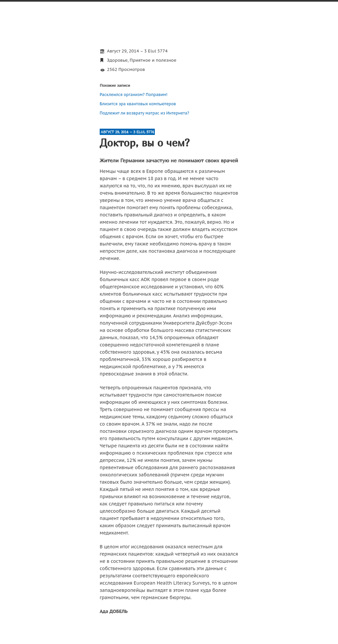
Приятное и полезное (153, 60)
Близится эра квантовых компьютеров (138, 104)
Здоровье (117, 60)
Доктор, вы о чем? (145, 143)
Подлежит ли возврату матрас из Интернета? (144, 113)
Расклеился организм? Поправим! (134, 95)
